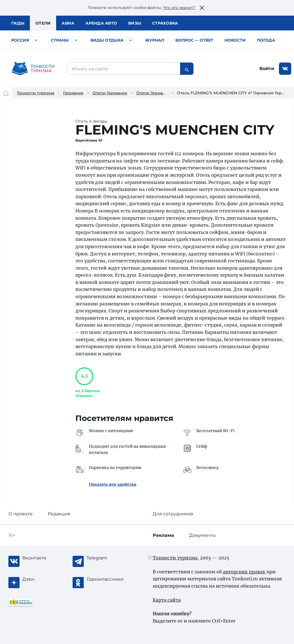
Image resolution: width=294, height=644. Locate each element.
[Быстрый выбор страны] (76, 40)
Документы (202, 535)
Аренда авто (101, 23)
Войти (267, 69)
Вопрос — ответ (194, 40)
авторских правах (244, 572)
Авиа (68, 23)
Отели (43, 23)
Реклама (163, 535)
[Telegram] (109, 558)
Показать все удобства (113, 484)
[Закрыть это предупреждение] (202, 8)
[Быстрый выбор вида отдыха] (131, 40)
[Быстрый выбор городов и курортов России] (36, 40)
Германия (73, 93)
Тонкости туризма (35, 93)
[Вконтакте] (45, 558)
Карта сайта (167, 600)
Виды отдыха (107, 40)
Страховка (165, 23)
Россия (20, 40)
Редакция (59, 514)
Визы (135, 23)
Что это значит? (179, 8)
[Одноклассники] (109, 579)
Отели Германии (110, 93)
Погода (266, 40)
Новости (235, 40)
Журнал (155, 40)
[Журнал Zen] (45, 579)
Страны (60, 40)
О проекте (21, 514)
